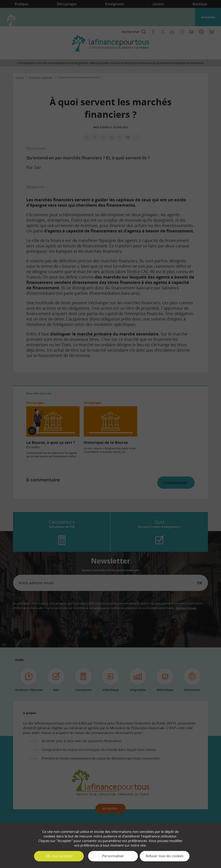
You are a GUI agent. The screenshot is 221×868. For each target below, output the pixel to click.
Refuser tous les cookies (165, 856)
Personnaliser (113, 856)
